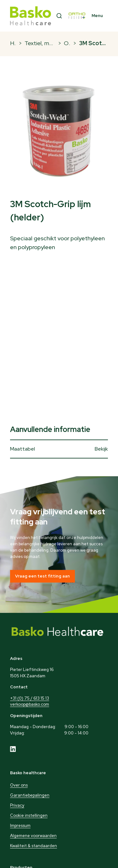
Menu (97, 16)
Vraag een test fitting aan (42, 576)
